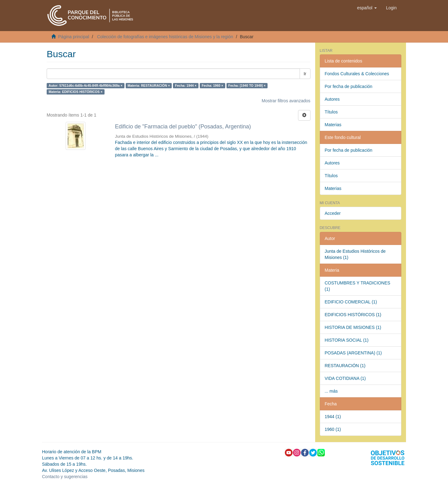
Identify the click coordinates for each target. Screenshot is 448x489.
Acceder (333, 213)
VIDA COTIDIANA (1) (345, 378)
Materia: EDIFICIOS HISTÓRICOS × (75, 92)
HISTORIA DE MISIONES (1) (353, 327)
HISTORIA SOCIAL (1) (347, 340)
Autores (332, 99)
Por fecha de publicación (349, 86)
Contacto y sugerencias (65, 477)
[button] (367, 8)
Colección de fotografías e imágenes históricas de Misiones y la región (165, 37)
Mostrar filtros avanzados (286, 101)
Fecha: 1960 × (212, 85)
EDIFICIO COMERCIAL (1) (351, 302)
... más (331, 391)
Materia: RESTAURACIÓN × (149, 85)
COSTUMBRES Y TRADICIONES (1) (358, 286)
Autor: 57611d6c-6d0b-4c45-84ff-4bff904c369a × (85, 85)
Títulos (331, 112)
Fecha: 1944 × (186, 85)
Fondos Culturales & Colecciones (357, 74)
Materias (333, 125)
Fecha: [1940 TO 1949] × (247, 85)
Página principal (74, 37)
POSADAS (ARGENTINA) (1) (353, 353)
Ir (305, 74)
